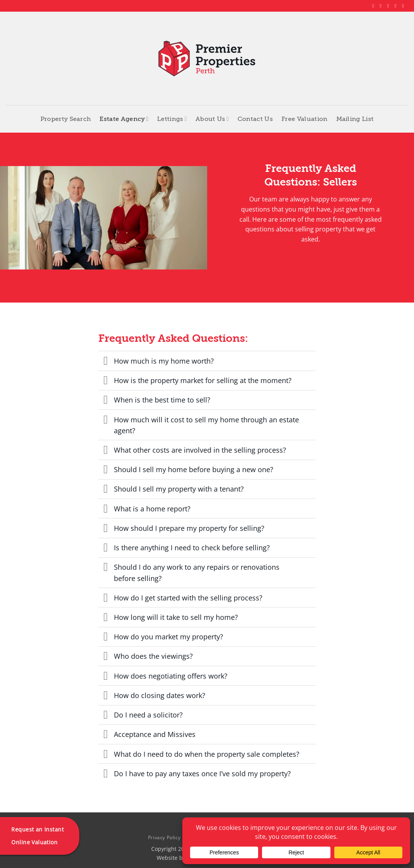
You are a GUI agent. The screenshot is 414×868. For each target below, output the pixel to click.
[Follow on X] (390, 6)
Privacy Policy (164, 837)
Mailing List (355, 119)
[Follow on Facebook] (375, 6)
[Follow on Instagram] (382, 6)
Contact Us (255, 119)
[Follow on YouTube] (404, 6)
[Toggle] (106, 361)
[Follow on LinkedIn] (397, 6)
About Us (212, 119)
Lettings (172, 119)
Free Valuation (304, 119)
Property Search (66, 119)
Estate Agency (124, 119)
